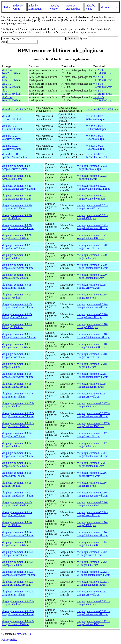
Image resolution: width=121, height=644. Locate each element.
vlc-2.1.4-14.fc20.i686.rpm (103, 72)
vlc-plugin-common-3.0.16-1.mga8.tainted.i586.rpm (92, 504)
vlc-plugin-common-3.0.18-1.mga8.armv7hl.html (17, 355)
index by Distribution (35, 7)
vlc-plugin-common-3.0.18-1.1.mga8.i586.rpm (92, 326)
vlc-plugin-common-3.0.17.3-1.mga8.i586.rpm (93, 405)
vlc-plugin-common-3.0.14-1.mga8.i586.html (17, 524)
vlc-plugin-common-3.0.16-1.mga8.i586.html (17, 484)
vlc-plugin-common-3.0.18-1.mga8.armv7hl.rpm (92, 355)
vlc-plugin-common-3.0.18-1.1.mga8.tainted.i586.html (17, 346)
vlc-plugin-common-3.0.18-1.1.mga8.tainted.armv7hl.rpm (94, 336)
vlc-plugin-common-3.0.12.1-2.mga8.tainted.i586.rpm (93, 623)
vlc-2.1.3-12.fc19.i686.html (12, 85)
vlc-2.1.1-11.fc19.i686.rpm (103, 92)
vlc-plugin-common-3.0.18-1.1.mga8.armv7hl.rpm (92, 316)
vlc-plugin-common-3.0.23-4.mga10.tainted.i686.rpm (92, 197)
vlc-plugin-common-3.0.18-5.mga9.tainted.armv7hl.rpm (93, 306)
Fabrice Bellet (9, 640)
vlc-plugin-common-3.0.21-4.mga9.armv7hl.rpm (92, 207)
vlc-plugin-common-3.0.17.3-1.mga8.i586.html (18, 405)
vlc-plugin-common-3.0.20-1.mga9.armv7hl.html (17, 247)
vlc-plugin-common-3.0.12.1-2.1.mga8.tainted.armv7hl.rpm (94, 573)
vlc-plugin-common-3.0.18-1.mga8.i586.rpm (92, 365)
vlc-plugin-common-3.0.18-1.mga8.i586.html (17, 365)
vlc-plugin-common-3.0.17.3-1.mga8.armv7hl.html (18, 395)
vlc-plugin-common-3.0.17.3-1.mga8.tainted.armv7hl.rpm (93, 415)
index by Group (18, 7)
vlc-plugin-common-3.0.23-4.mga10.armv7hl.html (17, 167)
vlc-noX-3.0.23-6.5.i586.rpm (102, 109)
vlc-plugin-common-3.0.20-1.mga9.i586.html (17, 256)
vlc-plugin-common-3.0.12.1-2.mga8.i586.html (18, 603)
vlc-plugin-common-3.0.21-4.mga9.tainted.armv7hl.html (18, 227)
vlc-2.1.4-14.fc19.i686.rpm (103, 78)
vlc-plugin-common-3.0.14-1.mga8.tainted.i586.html (17, 544)
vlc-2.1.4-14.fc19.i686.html (12, 78)
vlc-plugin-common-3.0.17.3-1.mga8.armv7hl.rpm (93, 395)
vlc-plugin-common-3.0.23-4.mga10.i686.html (17, 177)
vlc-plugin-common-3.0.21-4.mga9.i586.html (17, 217)
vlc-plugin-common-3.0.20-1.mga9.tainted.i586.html (17, 276)
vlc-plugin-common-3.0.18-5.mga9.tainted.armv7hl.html (18, 306)
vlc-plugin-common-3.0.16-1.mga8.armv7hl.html (17, 474)
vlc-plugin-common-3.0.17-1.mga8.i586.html (17, 445)
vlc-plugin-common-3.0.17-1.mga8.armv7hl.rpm (92, 435)
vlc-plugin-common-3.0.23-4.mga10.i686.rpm (92, 177)
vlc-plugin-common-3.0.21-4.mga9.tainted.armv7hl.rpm (93, 227)
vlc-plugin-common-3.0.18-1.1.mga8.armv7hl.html (17, 316)
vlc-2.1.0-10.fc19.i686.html (12, 99)
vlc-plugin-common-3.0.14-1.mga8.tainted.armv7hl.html (18, 534)
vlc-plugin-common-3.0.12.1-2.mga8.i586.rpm (93, 603)
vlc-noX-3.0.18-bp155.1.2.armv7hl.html (15, 156)
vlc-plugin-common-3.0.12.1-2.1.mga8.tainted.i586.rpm (93, 583)
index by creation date (73, 7)
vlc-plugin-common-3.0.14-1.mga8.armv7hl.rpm (92, 514)
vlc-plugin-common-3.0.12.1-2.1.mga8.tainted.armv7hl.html (19, 573)
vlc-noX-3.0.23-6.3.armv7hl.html (11, 118)
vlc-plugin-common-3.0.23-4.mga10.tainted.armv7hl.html (18, 187)
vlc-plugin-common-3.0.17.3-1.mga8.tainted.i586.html (18, 425)
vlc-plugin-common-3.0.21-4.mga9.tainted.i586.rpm (92, 237)
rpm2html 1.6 (24, 634)
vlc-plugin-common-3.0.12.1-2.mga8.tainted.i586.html (18, 623)
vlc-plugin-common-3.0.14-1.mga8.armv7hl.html (17, 514)
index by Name (90, 7)
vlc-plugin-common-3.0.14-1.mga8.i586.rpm (92, 524)
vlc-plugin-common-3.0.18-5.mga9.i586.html (17, 296)
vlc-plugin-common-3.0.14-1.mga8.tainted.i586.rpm (92, 544)
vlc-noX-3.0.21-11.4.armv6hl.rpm (96, 127)
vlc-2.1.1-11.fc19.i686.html (12, 92)
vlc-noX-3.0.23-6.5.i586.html (18, 109)
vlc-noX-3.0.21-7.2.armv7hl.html (11, 147)
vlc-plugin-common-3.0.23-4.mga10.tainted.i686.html (17, 197)
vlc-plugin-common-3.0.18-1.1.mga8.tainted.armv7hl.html (19, 336)
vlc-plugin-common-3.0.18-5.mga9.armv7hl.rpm (92, 286)
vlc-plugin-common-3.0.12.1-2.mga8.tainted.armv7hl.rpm (93, 613)
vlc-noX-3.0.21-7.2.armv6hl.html (11, 137)
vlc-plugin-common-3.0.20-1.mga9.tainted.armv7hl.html (18, 266)
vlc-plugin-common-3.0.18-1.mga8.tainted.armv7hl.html (18, 375)
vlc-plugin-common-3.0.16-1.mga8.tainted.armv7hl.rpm (93, 494)
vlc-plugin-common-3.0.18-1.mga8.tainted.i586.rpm (92, 385)
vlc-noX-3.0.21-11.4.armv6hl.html (12, 127)
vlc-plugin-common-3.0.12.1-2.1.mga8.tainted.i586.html (18, 583)
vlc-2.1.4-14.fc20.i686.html (12, 72)
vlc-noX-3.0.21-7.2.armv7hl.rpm (96, 147)
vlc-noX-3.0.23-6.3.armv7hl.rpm (96, 118)
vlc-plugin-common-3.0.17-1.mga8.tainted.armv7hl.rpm (93, 454)
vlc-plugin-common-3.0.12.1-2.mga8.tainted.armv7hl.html (18, 613)
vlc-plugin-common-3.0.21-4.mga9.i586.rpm (92, 217)
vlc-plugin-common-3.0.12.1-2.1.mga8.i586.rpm (93, 563)
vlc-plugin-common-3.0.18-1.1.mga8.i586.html (17, 326)
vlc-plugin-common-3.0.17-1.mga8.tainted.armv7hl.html (18, 454)
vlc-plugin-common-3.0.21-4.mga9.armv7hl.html (17, 207)
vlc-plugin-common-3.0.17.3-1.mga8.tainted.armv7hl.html (18, 415)
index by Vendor (55, 7)
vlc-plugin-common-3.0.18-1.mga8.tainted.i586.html (17, 385)
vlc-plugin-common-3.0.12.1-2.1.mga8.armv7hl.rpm (93, 553)
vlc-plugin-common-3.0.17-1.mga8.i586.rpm (92, 445)
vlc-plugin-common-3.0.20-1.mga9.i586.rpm (92, 256)
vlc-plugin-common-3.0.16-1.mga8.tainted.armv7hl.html (18, 494)
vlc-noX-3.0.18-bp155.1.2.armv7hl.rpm (99, 156)
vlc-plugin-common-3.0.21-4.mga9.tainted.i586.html (17, 237)
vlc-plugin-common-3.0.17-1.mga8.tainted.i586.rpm (92, 464)
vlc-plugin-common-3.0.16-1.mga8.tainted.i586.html (17, 504)
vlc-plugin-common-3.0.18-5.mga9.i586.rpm (92, 296)
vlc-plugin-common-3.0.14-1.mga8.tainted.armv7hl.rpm (93, 534)
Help (114, 7)
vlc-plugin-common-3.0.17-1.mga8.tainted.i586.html (17, 464)
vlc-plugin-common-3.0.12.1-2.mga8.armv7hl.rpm (93, 593)
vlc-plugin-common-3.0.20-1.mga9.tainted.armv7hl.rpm (93, 266)
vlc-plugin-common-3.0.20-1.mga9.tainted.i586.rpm (92, 276)
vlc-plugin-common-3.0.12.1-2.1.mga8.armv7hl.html (18, 553)
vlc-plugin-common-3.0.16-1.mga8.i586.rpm (92, 484)
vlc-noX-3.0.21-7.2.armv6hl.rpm (96, 137)
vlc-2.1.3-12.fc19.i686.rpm (103, 85)
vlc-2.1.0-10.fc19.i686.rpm (103, 99)
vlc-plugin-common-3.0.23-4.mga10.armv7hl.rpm (92, 167)
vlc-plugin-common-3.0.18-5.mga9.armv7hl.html (17, 286)
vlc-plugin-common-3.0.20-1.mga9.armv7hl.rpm (92, 247)
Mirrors (105, 7)
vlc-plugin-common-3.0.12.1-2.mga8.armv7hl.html (18, 593)
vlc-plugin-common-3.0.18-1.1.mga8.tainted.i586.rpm (92, 346)
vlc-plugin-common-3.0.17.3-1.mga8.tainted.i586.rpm (93, 425)
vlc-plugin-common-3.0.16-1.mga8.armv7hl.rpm (92, 474)
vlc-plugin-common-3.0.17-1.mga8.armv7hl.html (17, 435)
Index (7, 7)
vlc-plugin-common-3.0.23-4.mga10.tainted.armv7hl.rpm (93, 187)
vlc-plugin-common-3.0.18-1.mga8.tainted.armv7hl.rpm (93, 375)
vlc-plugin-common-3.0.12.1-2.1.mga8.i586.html (18, 563)
